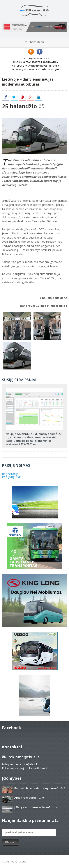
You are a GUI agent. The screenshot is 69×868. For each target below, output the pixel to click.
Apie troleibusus (25, 798)
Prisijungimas (12, 477)
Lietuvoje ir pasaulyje (36, 59)
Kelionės (41, 69)
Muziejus (54, 69)
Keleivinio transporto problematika (36, 62)
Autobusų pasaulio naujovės (30, 66)
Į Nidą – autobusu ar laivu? (32, 807)
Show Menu (34, 42)
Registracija (10, 474)
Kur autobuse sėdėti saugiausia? (36, 788)
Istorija (54, 66)
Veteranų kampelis (23, 69)
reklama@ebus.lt (24, 757)
